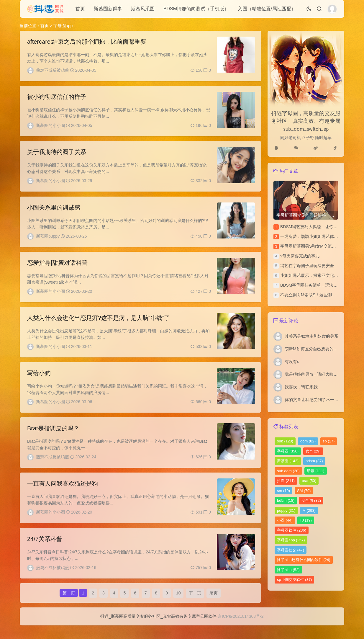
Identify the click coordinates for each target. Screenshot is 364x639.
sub (285, 441)
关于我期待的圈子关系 (57, 154)
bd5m (286, 500)
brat (309, 481)
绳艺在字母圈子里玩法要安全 (307, 266)
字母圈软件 (292, 530)
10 (178, 605)
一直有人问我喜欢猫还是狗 (63, 493)
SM (304, 491)
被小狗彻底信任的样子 (57, 98)
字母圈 (288, 451)
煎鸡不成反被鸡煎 (53, 70)
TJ (306, 520)
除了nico (288, 570)
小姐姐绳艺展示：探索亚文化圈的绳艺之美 (319, 275)
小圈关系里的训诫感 (54, 211)
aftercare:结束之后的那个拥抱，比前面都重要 (87, 42)
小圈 (285, 520)
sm (283, 491)
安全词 (311, 500)
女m (313, 451)
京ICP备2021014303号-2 (241, 630)
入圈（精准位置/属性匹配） (267, 9)
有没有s (292, 362)
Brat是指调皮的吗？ (53, 436)
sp (329, 441)
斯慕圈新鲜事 (108, 9)
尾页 (214, 605)
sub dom (288, 471)
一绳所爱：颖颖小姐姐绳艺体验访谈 (313, 236)
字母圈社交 (291, 550)
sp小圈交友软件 (294, 580)
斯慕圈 (288, 461)
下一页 (195, 605)
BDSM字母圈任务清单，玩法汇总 (311, 285)
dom (308, 441)
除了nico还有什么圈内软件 (304, 560)
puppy (286, 510)
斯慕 (316, 471)
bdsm (314, 461)
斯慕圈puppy (48, 239)
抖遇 (286, 481)
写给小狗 (39, 380)
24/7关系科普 (45, 549)
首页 (80, 9)
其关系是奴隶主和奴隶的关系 (311, 336)
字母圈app (291, 540)
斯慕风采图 (143, 9)
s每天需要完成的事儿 (300, 256)
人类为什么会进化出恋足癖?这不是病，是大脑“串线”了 (99, 323)
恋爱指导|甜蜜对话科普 (57, 267)
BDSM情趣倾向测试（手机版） (196, 9)
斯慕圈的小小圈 (50, 127)
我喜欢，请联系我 (301, 387)
